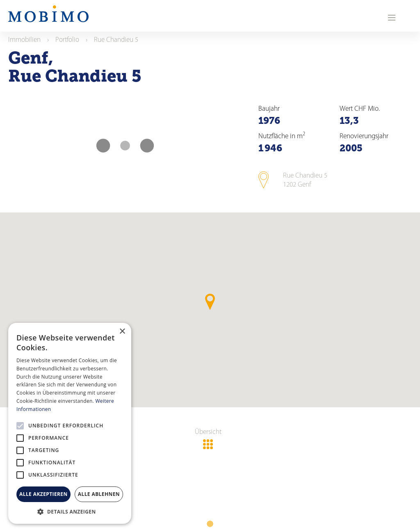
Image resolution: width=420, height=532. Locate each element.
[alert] (70, 423)
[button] (70, 511)
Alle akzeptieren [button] (43, 494)
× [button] (122, 332)
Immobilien (24, 40)
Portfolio (67, 40)
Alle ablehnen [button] (99, 494)
